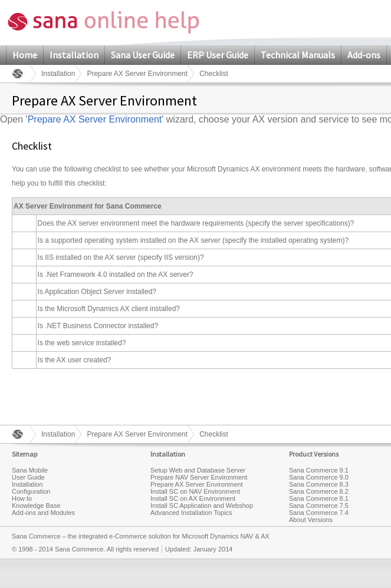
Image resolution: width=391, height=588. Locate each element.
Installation (74, 55)
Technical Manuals (298, 55)
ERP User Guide (218, 55)
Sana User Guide (143, 55)
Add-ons (364, 55)
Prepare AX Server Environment (137, 74)
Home (25, 55)
